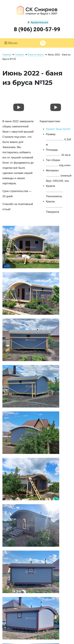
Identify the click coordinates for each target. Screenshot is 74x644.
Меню (11, 43)
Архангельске (39, 22)
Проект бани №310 (58, 129)
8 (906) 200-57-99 (37, 29)
